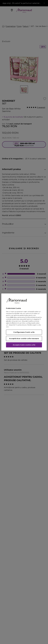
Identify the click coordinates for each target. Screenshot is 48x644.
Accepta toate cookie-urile (24, 345)
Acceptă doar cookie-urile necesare (24, 338)
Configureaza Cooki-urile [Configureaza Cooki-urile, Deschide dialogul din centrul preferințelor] (24, 332)
